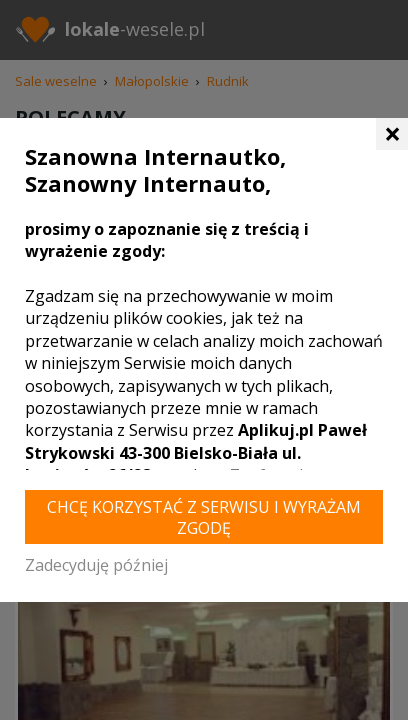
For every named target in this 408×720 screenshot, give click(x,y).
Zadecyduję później (96, 565)
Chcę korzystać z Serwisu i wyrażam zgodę (204, 517)
